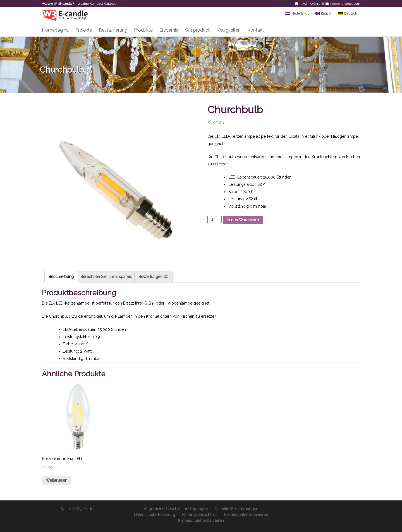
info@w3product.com (345, 4)
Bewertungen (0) (153, 277)
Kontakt (256, 30)
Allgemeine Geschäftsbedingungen (176, 509)
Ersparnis (169, 30)
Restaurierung (113, 30)
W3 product (197, 30)
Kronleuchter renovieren (246, 515)
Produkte (143, 30)
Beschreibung (61, 277)
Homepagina (55, 30)
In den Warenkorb (243, 220)
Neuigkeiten (228, 30)
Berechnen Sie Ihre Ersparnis (106, 277)
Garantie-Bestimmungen (236, 509)
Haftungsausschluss (200, 515)
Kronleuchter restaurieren (201, 521)
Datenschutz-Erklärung (155, 515)
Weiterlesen (57, 480)
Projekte (84, 30)
